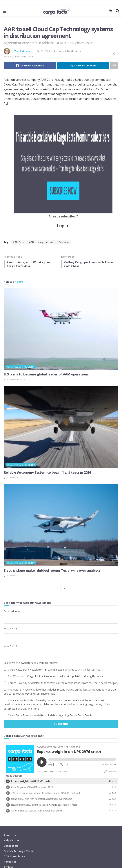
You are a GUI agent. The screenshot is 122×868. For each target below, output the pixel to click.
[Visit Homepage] (57, 11)
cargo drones (47, 174)
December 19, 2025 (14, 312)
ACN (32, 174)
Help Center (11, 771)
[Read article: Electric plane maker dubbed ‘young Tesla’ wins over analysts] (61, 458)
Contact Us (11, 776)
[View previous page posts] (58, 521)
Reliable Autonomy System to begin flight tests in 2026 (47, 405)
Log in (63, 158)
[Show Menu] (4, 11)
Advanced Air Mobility (67, 51)
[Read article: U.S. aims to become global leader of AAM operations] (61, 262)
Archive (9, 797)
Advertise (10, 792)
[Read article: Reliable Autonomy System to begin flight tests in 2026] (61, 360)
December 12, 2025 (14, 410)
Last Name (10, 577)
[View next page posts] (64, 521)
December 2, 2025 (14, 508)
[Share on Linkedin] (83, 66)
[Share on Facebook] (30, 66)
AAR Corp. (19, 174)
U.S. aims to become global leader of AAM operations (46, 307)
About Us (10, 765)
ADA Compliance (14, 787)
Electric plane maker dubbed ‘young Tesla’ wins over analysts (52, 503)
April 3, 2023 (43, 51)
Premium (64, 174)
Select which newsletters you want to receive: (31, 594)
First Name (10, 561)
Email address (12, 544)
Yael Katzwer (22, 51)
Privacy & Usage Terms (19, 781)
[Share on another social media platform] (114, 66)
